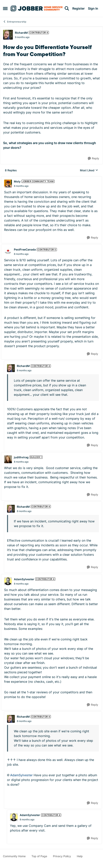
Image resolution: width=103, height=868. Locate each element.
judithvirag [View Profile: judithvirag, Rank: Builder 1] (21, 457)
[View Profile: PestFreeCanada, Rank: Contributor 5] (8, 252)
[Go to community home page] (37, 8)
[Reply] (93, 158)
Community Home (14, 856)
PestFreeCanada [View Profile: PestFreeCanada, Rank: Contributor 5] (25, 249)
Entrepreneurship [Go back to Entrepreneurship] (15, 22)
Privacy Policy (62, 856)
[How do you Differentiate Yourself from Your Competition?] (21, 186)
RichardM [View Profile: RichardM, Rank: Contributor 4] (21, 33)
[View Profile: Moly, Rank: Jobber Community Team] (8, 183)
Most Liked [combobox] (89, 170)
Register (78, 8)
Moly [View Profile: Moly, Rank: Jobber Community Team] (17, 181)
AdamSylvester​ (21, 775)
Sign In (93, 8)
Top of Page (39, 856)
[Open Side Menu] (5, 8)
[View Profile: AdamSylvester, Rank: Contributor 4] (8, 581)
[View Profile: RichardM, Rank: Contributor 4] (8, 35)
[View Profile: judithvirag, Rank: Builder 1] (8, 459)
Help (80, 856)
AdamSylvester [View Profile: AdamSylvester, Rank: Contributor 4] (24, 579)
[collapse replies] (51, 178)
